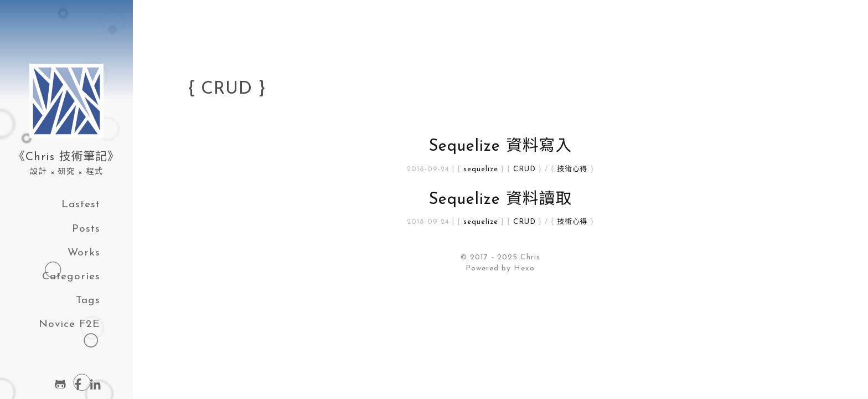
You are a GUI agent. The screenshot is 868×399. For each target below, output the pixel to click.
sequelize (481, 169)
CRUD (525, 169)
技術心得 (572, 169)
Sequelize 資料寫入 (500, 147)
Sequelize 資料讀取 (500, 200)
